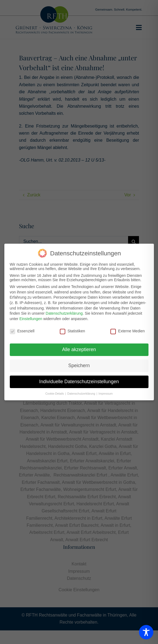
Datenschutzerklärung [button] (82, 393)
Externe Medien (128, 330)
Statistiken (72, 330)
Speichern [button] (79, 365)
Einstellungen (31, 318)
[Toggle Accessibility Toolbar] (146, 632)
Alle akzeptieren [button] (79, 349)
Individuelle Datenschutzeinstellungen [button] (79, 381)
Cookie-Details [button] (55, 393)
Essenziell (22, 330)
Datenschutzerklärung (64, 312)
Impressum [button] (106, 393)
